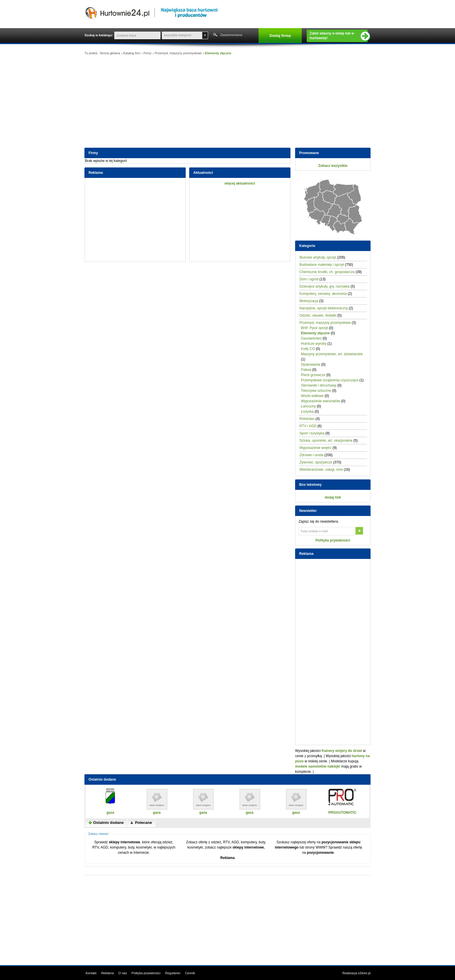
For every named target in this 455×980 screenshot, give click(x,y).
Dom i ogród (309, 279)
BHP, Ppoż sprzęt (314, 328)
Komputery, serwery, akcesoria (323, 294)
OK (360, 531)
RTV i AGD (308, 426)
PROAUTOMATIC (343, 813)
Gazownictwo (311, 338)
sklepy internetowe (124, 842)
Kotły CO (308, 349)
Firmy (147, 53)
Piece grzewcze (313, 375)
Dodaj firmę (280, 36)
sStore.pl (364, 973)
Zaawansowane (231, 35)
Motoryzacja (309, 301)
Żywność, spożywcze (316, 462)
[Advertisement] (228, 103)
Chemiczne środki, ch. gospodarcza (327, 272)
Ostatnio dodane (108, 823)
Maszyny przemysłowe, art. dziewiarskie (332, 354)
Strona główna (110, 53)
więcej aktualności (240, 183)
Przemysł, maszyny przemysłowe (178, 53)
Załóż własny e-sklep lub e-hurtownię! (339, 36)
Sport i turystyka (312, 433)
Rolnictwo (307, 419)
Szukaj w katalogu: (99, 35)
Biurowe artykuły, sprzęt (318, 257)
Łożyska (307, 412)
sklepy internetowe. (249, 847)
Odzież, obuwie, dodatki (318, 315)
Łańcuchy (308, 406)
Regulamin (173, 973)
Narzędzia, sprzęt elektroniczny (324, 308)
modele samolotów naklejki (318, 766)
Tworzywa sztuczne (316, 391)
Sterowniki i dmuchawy (319, 385)
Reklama (227, 858)
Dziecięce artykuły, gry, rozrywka (325, 286)
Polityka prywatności (333, 540)
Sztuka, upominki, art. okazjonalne (326, 441)
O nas (123, 973)
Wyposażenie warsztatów (321, 401)
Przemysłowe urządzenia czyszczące (330, 380)
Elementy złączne (315, 333)
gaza (110, 813)
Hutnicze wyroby (314, 344)
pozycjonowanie (321, 853)
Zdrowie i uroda (312, 455)
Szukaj (215, 35)
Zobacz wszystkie (333, 166)
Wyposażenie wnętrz (316, 448)
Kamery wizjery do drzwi (342, 751)
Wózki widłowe (312, 396)
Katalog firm (132, 53)
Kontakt (91, 973)
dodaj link (333, 497)
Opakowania (311, 364)
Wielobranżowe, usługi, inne (321, 470)
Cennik (190, 973)
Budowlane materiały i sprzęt (322, 265)
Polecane (143, 823)
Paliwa (306, 370)
